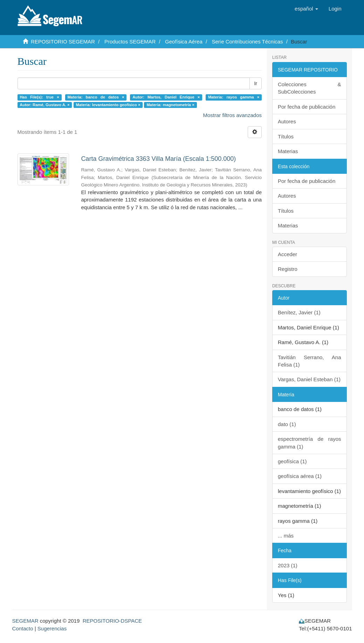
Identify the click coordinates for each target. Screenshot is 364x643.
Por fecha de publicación (307, 107)
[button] (306, 9)
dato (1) (287, 424)
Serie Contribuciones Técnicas (247, 42)
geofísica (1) (292, 461)
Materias (288, 151)
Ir (256, 83)
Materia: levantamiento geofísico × (108, 105)
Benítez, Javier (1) (299, 312)
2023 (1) (288, 565)
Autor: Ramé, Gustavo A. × (44, 105)
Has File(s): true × (39, 97)
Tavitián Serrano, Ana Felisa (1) (310, 361)
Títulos (286, 136)
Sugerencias (52, 628)
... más (286, 536)
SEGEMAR (25, 621)
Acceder (287, 254)
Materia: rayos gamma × (234, 97)
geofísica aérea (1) (300, 476)
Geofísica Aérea (184, 42)
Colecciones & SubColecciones (310, 88)
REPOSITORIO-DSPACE (112, 621)
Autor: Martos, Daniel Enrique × (166, 97)
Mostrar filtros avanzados (232, 115)
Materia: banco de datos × (96, 97)
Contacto (23, 628)
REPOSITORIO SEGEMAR (63, 42)
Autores (287, 121)
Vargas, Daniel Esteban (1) (309, 379)
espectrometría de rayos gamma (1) (310, 443)
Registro (288, 269)
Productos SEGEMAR (130, 42)
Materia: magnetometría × (170, 105)
